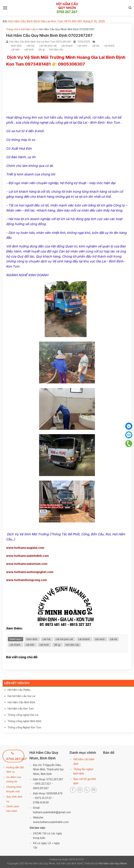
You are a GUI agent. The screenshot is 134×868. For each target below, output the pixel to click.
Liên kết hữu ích (17, 683)
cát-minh (82, 46)
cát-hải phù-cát (48, 46)
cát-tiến (15, 49)
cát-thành (109, 46)
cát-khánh (67, 46)
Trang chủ (12, 29)
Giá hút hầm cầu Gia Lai (21, 696)
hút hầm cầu (28, 29)
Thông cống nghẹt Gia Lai (23, 715)
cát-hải (30, 46)
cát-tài (96, 46)
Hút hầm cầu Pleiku (19, 690)
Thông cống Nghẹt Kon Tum (24, 727)
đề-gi (42, 49)
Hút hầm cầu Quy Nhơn (113, 863)
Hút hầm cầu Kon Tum (21, 709)
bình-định (16, 46)
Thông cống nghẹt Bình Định (24, 721)
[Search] (130, 8)
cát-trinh (29, 49)
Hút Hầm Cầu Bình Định (21, 702)
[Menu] (5, 8)
